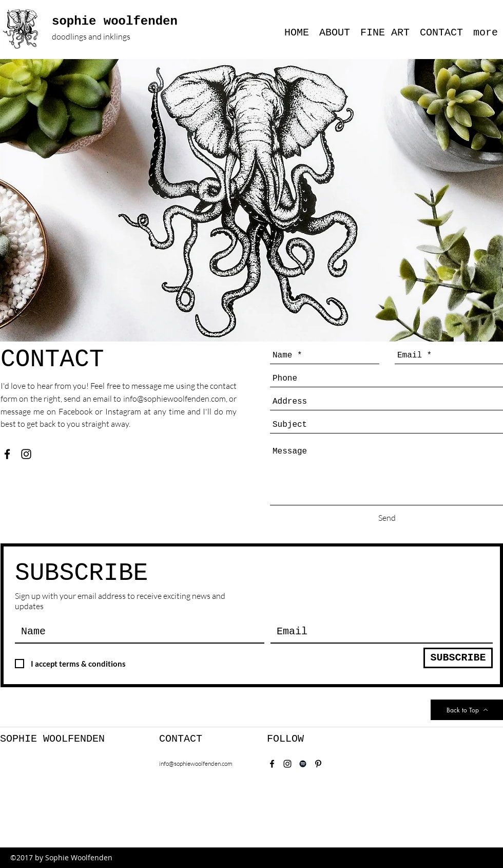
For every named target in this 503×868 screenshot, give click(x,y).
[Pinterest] (318, 764)
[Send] (387, 518)
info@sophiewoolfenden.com (175, 399)
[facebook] (7, 454)
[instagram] (26, 454)
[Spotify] (303, 764)
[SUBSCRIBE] (458, 658)
